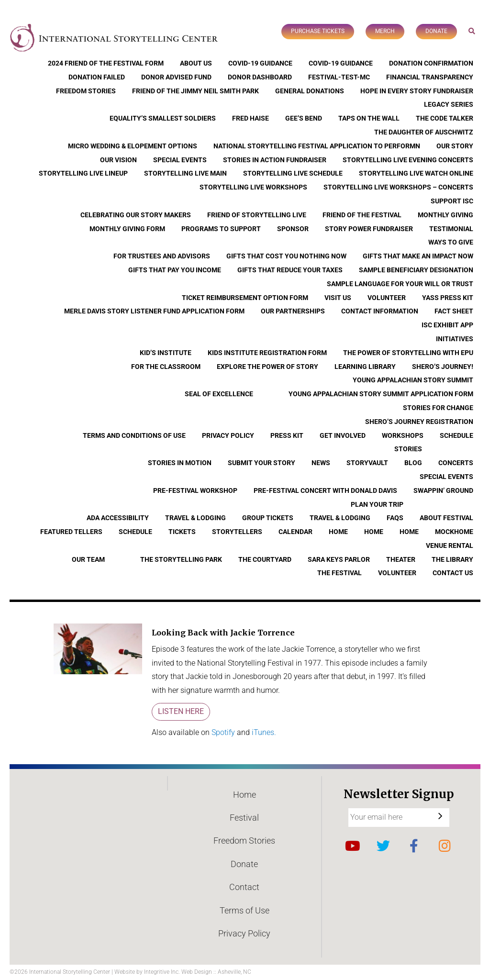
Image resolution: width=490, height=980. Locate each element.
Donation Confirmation (431, 63)
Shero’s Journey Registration (419, 422)
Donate (436, 31)
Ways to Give (451, 242)
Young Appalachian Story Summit (413, 380)
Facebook (414, 846)
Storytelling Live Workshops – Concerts (398, 187)
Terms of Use (245, 910)
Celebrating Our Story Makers (136, 215)
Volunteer (387, 298)
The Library (452, 559)
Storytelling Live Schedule (293, 173)
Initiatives (455, 339)
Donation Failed (97, 77)
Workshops (403, 435)
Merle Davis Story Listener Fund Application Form (154, 311)
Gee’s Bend (304, 118)
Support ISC (452, 201)
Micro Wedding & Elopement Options (133, 146)
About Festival (446, 518)
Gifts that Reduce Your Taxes (290, 270)
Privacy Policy (228, 435)
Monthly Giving (445, 215)
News (321, 463)
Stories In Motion (180, 463)
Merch (385, 31)
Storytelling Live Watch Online (416, 173)
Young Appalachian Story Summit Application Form (381, 394)
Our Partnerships (293, 311)
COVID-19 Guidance (260, 63)
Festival (244, 818)
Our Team (88, 559)
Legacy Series (449, 104)
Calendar (295, 532)
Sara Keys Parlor (339, 559)
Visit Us (338, 298)
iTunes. (264, 732)
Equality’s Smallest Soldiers (163, 118)
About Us (196, 63)
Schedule (457, 435)
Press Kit (287, 435)
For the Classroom (166, 367)
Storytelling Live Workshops (253, 187)
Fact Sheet (454, 311)
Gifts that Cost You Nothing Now (286, 256)
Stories (408, 449)
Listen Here (181, 711)
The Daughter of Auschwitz (424, 132)
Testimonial (451, 229)
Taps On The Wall (369, 118)
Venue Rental (450, 546)
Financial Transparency (430, 77)
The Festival (340, 573)
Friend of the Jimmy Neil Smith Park (195, 91)
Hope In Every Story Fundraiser (417, 91)
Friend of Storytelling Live (257, 215)
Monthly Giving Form (127, 229)
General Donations (310, 91)
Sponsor (293, 229)
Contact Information (380, 311)
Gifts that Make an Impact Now (418, 256)
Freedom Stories (86, 91)
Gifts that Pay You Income (175, 270)
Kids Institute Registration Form (267, 353)
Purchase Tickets (318, 31)
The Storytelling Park (181, 559)
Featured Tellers (71, 532)
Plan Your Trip (377, 504)
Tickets (182, 532)
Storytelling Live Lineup (83, 173)
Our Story (455, 146)
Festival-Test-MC (339, 77)
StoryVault (367, 463)
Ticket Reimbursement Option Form (245, 298)
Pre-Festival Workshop (195, 490)
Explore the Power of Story (267, 367)
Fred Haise (251, 118)
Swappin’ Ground (443, 490)
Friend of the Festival (362, 215)
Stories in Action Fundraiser (275, 160)
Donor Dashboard (260, 77)
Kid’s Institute (166, 353)
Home (338, 532)
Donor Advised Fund (176, 77)
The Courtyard (265, 559)
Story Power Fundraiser (369, 229)
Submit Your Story (262, 463)
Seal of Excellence (219, 394)
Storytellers (237, 532)
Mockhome (454, 532)
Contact (244, 887)
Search (472, 31)
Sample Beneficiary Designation (416, 270)
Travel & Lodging (195, 518)
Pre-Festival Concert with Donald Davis (325, 490)
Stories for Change (438, 408)
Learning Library (365, 367)
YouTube (353, 846)
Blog (413, 463)
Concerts (456, 463)
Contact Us (453, 573)
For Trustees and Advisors (162, 256)
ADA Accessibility (118, 518)
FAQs (395, 518)
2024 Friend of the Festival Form (106, 63)
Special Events (180, 160)
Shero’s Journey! (443, 367)
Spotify (224, 732)
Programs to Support (221, 229)
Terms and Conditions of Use (134, 435)
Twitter (383, 846)
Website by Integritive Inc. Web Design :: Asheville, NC (183, 972)
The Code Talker (445, 118)
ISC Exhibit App (447, 325)
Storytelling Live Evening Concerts (408, 160)
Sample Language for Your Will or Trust (400, 284)
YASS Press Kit (448, 298)
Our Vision (118, 160)
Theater (401, 559)
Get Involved (343, 435)
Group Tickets (268, 518)
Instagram (445, 846)
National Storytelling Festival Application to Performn (317, 146)
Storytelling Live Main (185, 173)
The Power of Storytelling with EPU (408, 353)
